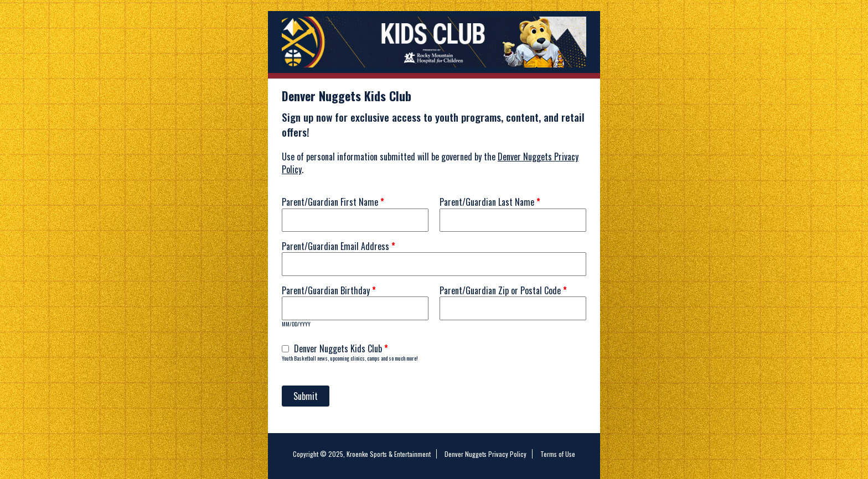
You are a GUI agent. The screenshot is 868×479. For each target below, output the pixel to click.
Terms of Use (558, 454)
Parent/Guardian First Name (333, 202)
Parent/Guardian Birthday (329, 290)
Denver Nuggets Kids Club (341, 348)
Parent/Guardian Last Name (490, 202)
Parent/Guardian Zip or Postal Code (503, 290)
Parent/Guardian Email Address (339, 246)
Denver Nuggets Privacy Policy (485, 454)
